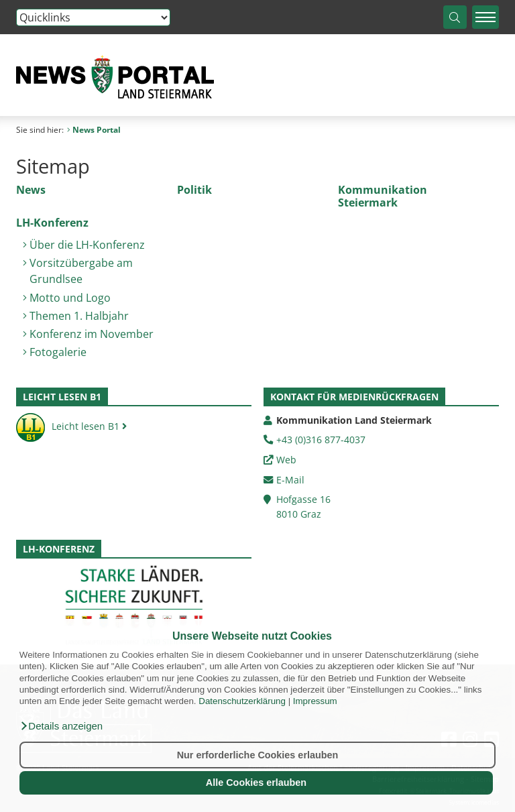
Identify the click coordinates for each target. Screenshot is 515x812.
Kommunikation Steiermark (383, 196)
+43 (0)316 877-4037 (321, 440)
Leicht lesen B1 (71, 426)
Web (286, 460)
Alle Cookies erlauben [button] (256, 782)
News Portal (94, 130)
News (31, 190)
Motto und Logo (70, 298)
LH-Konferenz (52, 223)
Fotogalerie (58, 352)
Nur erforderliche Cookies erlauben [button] (258, 755)
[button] (61, 726)
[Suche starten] (455, 17)
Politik (194, 190)
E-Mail (290, 480)
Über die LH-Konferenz (87, 245)
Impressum (315, 701)
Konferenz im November (92, 334)
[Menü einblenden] (485, 17)
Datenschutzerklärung (242, 701)
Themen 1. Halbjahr (79, 316)
